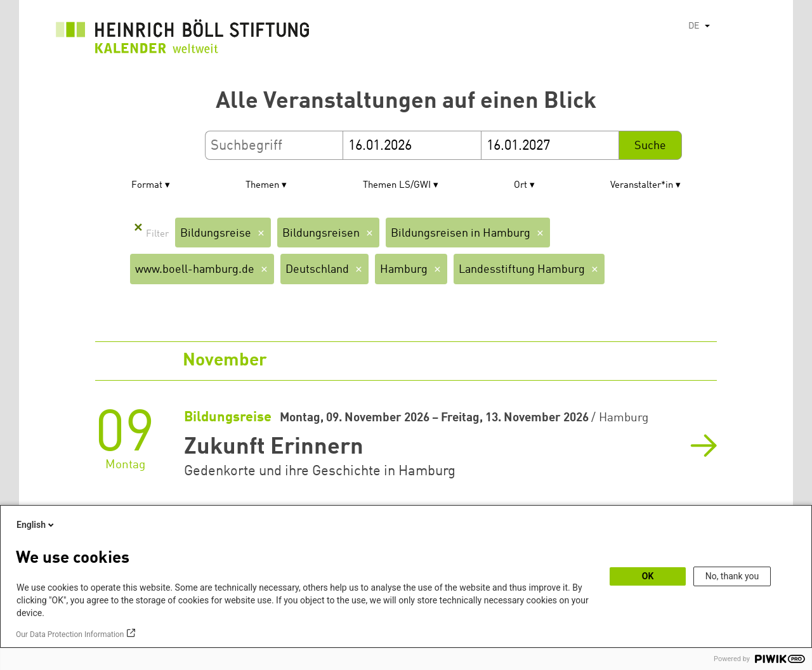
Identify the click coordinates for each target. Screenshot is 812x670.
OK (648, 576)
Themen (262, 186)
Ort (521, 186)
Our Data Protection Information (70, 634)
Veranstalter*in (642, 186)
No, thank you (732, 576)
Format (147, 186)
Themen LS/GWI (397, 186)
